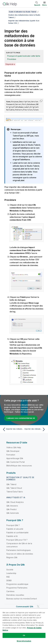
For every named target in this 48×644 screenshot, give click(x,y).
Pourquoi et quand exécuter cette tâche (24, 56)
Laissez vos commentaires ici (21, 418)
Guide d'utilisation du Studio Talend (23, 12)
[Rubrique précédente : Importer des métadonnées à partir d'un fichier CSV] (13, 429)
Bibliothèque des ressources (19, 466)
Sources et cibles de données (20, 554)
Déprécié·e (10, 64)
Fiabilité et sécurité (15, 529)
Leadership (11, 573)
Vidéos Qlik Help (14, 447)
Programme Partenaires (17, 588)
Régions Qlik (12, 557)
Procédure (12, 59)
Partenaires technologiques (19, 550)
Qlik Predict (11, 509)
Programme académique (17, 584)
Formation (11, 455)
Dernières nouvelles (15, 595)
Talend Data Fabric (15, 492)
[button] (41, 101)
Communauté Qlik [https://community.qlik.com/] (25, 607)
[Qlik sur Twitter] (38, 607)
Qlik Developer (13, 451)
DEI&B (9, 580)
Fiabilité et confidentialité (17, 533)
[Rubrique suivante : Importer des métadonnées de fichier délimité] (35, 429)
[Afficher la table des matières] (5, 12)
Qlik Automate (13, 513)
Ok (24, 635)
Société (10, 570)
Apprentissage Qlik (15, 458)
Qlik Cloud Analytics (15, 502)
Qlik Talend (11, 484)
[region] (24, 626)
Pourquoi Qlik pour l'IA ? (17, 540)
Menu (44, 5)
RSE (8, 577)
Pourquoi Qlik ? (13, 525)
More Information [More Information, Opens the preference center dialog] (24, 641)
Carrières (10, 591)
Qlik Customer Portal (15, 462)
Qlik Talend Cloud (14, 488)
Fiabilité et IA (12, 536)
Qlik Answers (12, 506)
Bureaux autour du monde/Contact (22, 599)
